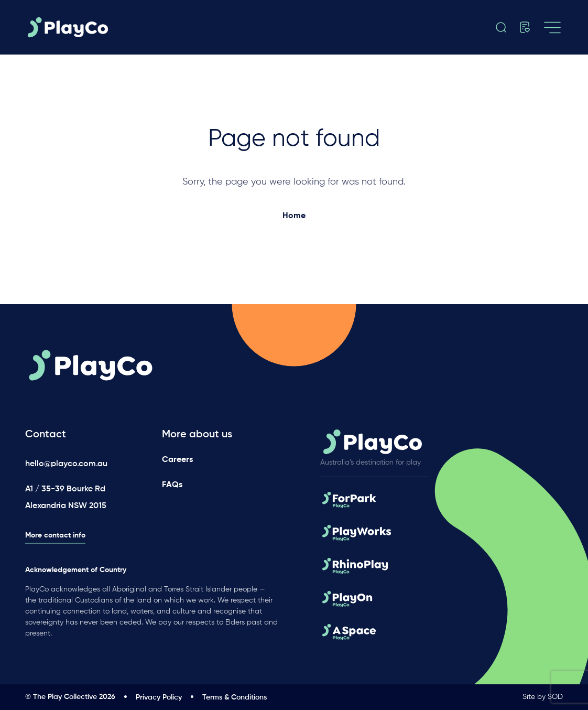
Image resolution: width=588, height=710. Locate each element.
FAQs (172, 485)
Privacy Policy (159, 697)
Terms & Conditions (235, 697)
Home (294, 216)
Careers (177, 460)
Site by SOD (543, 697)
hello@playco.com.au (66, 464)
